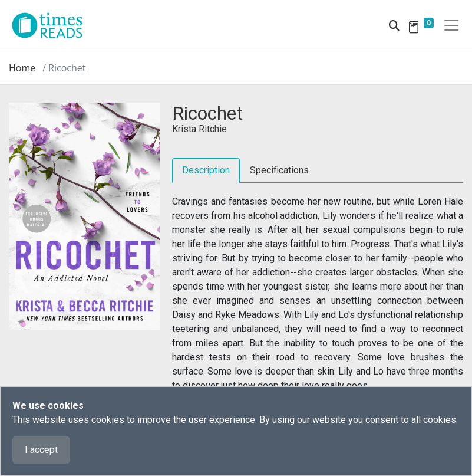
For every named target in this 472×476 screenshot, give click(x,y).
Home (22, 68)
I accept (41, 450)
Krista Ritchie (199, 129)
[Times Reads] (52, 25)
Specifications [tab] (279, 170)
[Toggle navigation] (451, 25)
